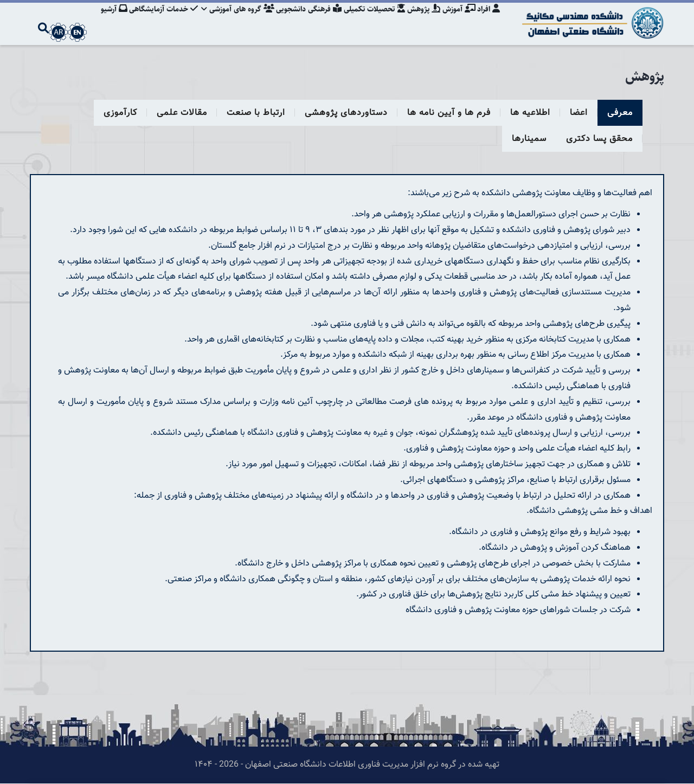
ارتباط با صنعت (256, 113)
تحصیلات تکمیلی (370, 19)
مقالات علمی (182, 113)
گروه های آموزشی (231, 19)
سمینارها (529, 139)
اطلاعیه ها (530, 113)
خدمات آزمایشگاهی (155, 19)
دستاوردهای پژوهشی (346, 113)
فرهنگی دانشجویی (303, 19)
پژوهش (421, 19)
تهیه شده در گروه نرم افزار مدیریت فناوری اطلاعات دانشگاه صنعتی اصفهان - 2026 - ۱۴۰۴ (347, 765)
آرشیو (104, 19)
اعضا (579, 113)
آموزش (457, 19)
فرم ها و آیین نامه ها (449, 113)
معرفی (620, 113)
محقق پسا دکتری (599, 139)
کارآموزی (120, 113)
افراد (489, 19)
